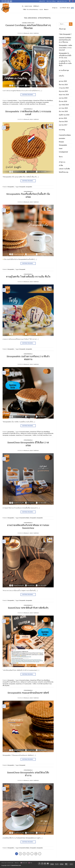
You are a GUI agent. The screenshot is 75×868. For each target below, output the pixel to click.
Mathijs (36, 33)
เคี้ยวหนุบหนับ (42, 104)
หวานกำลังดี (26, 104)
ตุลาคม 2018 (63, 118)
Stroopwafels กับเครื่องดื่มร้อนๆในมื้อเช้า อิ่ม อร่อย (65, 55)
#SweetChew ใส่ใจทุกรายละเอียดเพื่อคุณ (43, 101)
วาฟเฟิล (21, 104)
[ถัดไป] (40, 854)
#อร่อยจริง (22, 102)
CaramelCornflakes (28, 23)
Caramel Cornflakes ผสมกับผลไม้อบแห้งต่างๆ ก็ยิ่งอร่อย (65, 40)
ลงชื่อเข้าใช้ (42, 1)
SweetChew (28, 6)
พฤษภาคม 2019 (64, 95)
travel (61, 149)
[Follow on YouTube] (11, 1)
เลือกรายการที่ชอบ (51, 1)
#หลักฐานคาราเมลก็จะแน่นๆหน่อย (11, 102)
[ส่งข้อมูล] (71, 24)
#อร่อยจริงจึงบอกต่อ (31, 102)
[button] (55, 8)
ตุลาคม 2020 (63, 81)
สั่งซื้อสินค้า (37, 6)
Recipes (61, 142)
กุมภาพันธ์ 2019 (64, 105)
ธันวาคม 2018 (63, 111)
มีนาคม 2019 (63, 101)
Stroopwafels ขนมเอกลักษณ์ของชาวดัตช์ (28, 693)
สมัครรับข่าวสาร (62, 1)
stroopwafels (46, 102)
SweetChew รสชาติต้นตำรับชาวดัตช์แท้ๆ (28, 608)
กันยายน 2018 (63, 122)
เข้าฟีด (61, 165)
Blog (41, 10)
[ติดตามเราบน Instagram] (5, 1)
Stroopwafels (28, 109)
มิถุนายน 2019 (63, 91)
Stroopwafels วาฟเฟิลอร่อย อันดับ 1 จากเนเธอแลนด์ (65, 48)
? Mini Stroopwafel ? (65, 34)
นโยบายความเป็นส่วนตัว (7, 863)
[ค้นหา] (23, 6)
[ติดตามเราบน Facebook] (3, 1)
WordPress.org (64, 172)
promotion (62, 138)
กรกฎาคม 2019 (64, 88)
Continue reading (28, 95)
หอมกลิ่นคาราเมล (34, 104)
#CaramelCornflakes (27, 101)
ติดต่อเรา (46, 10)
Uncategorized (63, 152)
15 (36, 854)
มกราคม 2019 (63, 108)
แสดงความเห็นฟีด (64, 169)
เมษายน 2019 (63, 98)
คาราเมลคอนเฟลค (14, 104)
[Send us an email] (8, 1)
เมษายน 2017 (63, 125)
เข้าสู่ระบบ (62, 162)
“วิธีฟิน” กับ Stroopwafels (31, 10)
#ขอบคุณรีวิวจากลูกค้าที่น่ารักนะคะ (11, 433)
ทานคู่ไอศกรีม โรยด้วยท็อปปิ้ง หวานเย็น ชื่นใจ (28, 277)
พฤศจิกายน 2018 (64, 115)
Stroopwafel (39, 102)
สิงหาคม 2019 (63, 85)
